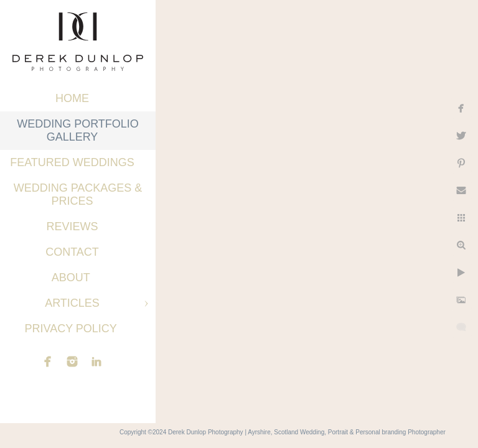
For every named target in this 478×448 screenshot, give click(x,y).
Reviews (72, 226)
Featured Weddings (72, 162)
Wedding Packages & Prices (78, 194)
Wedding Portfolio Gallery (78, 130)
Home (72, 98)
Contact (72, 252)
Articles (72, 303)
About (73, 278)
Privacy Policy (72, 329)
